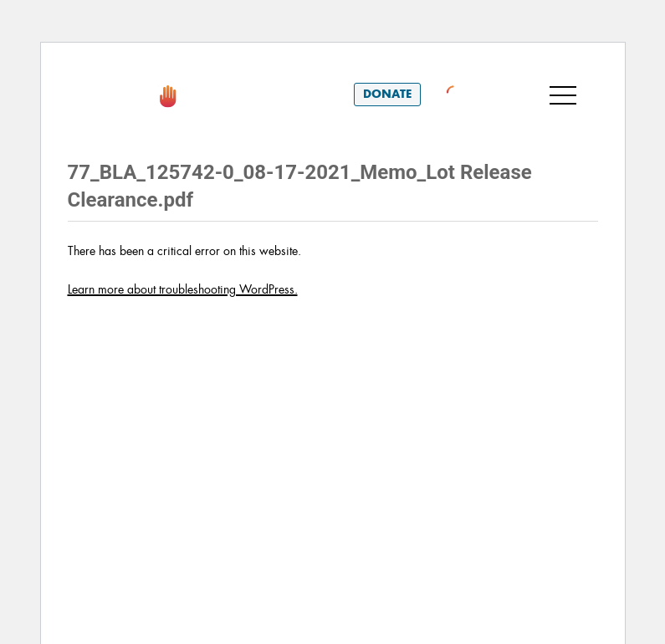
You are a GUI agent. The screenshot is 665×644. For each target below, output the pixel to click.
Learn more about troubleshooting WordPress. (183, 289)
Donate (387, 94)
